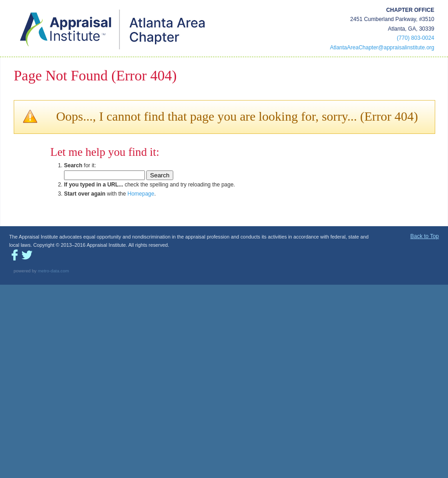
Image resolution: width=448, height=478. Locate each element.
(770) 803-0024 (416, 38)
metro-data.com (53, 271)
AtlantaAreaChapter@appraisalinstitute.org (382, 48)
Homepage (141, 194)
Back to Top (425, 236)
